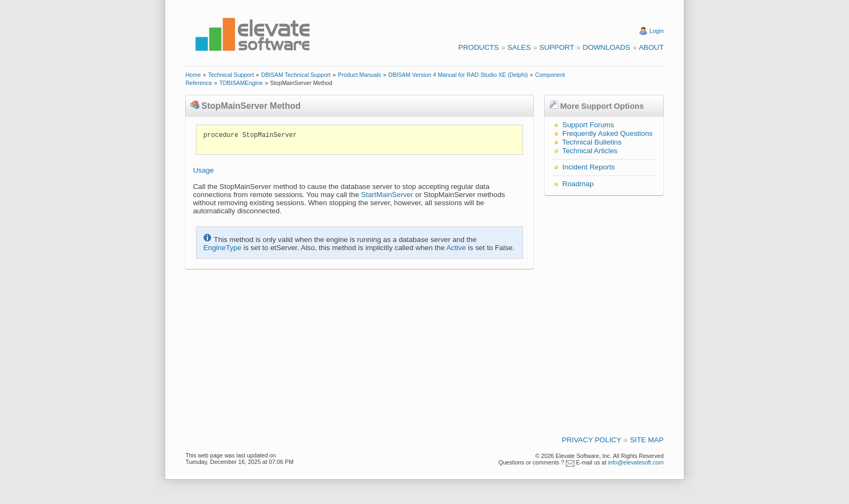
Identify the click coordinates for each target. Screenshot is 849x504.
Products (478, 47)
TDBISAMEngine (241, 83)
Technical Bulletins (592, 142)
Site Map (646, 440)
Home (193, 75)
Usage (203, 170)
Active (456, 248)
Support (557, 47)
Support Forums (589, 125)
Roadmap (578, 184)
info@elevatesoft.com (636, 462)
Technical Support (231, 75)
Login (657, 31)
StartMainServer (387, 195)
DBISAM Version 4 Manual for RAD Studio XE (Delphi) (458, 75)
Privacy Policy (592, 440)
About (651, 47)
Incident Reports (589, 167)
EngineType (222, 248)
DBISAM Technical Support (296, 75)
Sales (519, 47)
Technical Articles (590, 151)
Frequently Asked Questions (608, 133)
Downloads (606, 47)
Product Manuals (360, 75)
